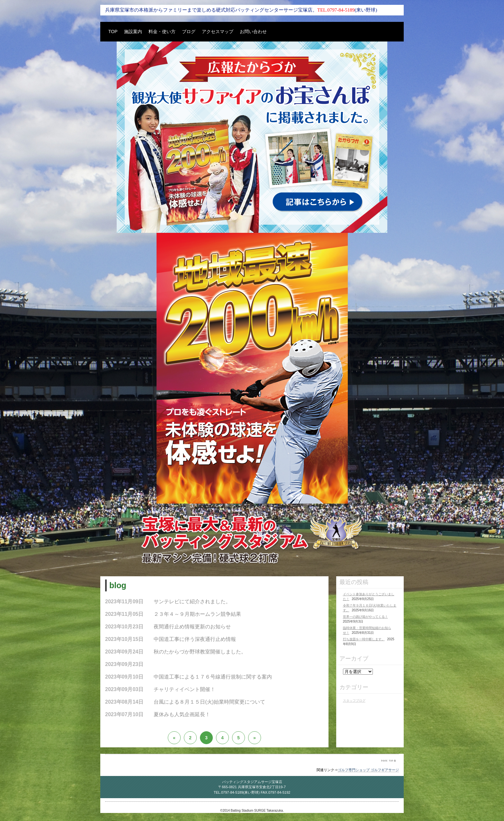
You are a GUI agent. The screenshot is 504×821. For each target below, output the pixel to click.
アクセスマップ (218, 32)
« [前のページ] (174, 738)
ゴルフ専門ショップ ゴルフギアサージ (368, 770)
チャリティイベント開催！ (184, 689)
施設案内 (133, 32)
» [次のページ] (255, 738)
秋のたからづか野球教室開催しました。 (200, 652)
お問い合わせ (253, 32)
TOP (113, 32)
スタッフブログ (354, 701)
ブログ (189, 32)
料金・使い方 (162, 32)
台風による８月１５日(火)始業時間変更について (209, 702)
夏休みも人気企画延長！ (182, 714)
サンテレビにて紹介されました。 (192, 602)
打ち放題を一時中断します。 (364, 639)
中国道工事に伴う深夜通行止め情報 (195, 639)
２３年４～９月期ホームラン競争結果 (197, 614)
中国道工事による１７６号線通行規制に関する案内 (213, 677)
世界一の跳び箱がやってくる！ (365, 617)
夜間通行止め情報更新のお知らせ (192, 627)
